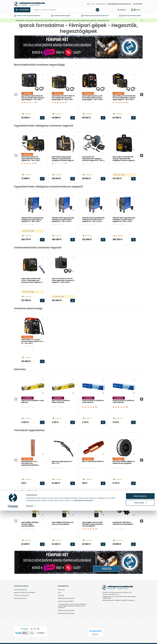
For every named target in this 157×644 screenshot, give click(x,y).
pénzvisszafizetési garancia (99, 16)
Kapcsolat (61, 590)
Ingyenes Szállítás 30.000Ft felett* (25, 593)
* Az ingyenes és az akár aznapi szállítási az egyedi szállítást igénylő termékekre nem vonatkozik (72, 606)
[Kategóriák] (22, 10)
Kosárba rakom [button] (42, 118)
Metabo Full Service (20, 598)
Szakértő (57, 16)
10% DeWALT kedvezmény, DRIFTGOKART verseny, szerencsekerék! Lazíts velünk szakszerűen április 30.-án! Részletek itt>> (68, 20)
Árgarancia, (126, 16)
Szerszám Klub (101, 4)
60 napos (87, 16)
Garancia (61, 596)
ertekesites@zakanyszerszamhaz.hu (119, 4)
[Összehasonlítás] (43, 88)
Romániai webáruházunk (66, 613)
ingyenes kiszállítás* (34, 16)
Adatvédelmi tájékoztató (66, 598)
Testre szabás (140, 636)
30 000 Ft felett (22, 16)
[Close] (89, 2)
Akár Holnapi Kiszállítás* (66, 601)
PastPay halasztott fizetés (66, 611)
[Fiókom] (121, 10)
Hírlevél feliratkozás (20, 590)
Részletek (30, 639)
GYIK (93, 4)
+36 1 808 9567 (138, 4)
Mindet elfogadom (140, 629)
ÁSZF (60, 593)
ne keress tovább (135, 16)
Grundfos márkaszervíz (22, 596)
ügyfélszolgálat (65, 16)
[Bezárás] (142, 20)
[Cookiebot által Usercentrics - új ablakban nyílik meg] (13, 640)
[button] (142, 95)
